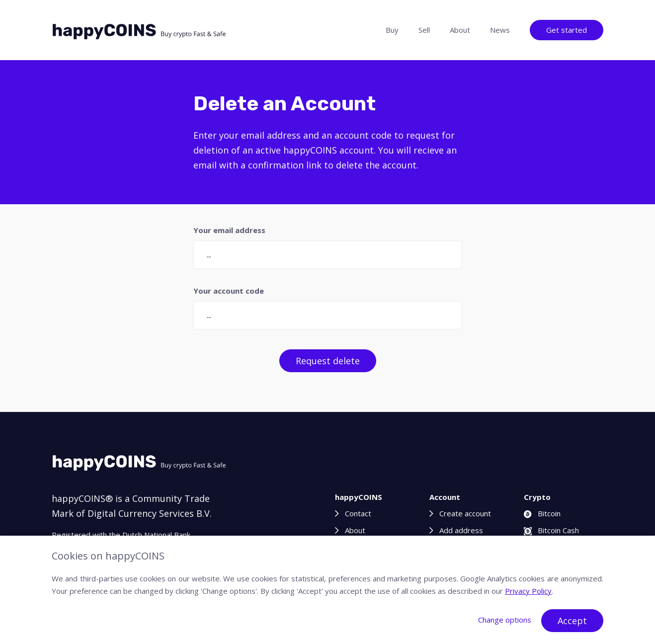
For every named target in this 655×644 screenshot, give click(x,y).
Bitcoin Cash (551, 530)
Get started (567, 30)
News (500, 30)
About (460, 30)
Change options (505, 620)
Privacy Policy (528, 591)
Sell (424, 30)
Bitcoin (542, 513)
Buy (392, 30)
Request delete (328, 361)
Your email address (229, 230)
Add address (461, 530)
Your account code (229, 291)
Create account (465, 513)
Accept (572, 621)
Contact (358, 513)
